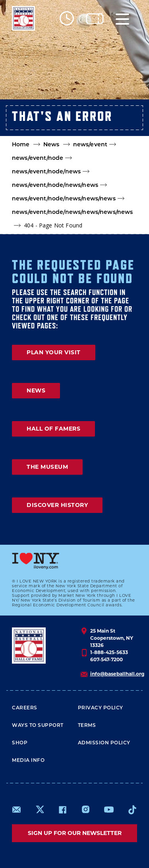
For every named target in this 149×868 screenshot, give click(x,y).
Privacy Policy (101, 708)
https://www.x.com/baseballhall (40, 809)
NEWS (36, 390)
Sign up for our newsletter (75, 833)
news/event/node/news (46, 172)
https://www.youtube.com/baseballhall (109, 810)
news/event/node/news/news (55, 185)
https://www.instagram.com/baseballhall (85, 810)
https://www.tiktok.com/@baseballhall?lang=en (132, 810)
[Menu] (122, 18)
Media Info (28, 761)
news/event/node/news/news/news (64, 199)
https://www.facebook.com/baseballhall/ (62, 810)
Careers (25, 708)
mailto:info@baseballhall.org (17, 810)
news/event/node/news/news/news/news (73, 213)
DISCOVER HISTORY (57, 505)
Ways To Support (38, 726)
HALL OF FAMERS (53, 429)
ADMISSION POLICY (104, 743)
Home (21, 145)
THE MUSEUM (47, 467)
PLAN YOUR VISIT (54, 352)
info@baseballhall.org (117, 674)
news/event (90, 145)
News (51, 145)
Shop (20, 743)
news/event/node (38, 158)
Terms (87, 726)
